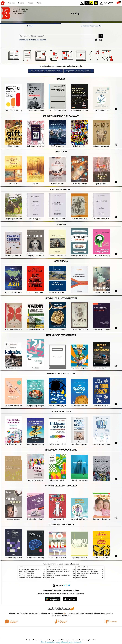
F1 (105, 3)
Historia (21, 3)
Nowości (11, 3)
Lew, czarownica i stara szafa (26, 571)
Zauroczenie (51, 577)
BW (87, 3)
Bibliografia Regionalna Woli (91, 26)
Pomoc (30, 3)
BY (96, 3)
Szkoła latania (51, 573)
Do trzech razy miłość (82, 577)
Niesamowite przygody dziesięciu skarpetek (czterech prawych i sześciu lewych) (39, 577)
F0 (101, 3)
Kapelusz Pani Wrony (82, 575)
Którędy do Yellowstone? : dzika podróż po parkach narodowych (93, 573)
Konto (39, 3)
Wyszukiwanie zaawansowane (29, 40)
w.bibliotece (59, 613)
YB (91, 3)
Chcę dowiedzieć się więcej (50, 642)
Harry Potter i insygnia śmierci (26, 573)
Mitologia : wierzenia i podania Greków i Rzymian (31, 570)
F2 (111, 3)
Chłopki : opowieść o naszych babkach (58, 570)
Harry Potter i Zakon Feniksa (26, 575)
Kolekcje (43, 40)
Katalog (30, 26)
